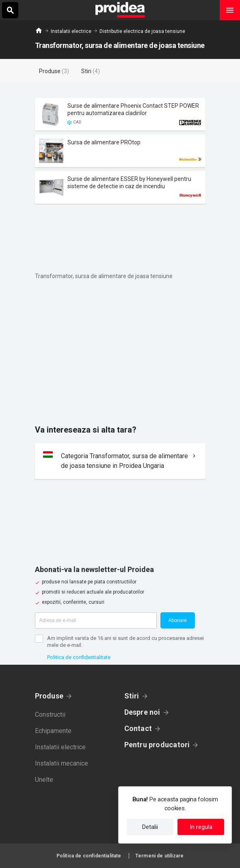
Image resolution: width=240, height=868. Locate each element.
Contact (138, 728)
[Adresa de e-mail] (96, 620)
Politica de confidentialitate (79, 657)
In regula (201, 827)
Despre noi (142, 712)
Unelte (44, 780)
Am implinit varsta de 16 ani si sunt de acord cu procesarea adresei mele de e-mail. (125, 642)
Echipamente (53, 731)
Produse (49, 696)
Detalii (150, 827)
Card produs (120, 114)
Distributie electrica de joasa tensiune (142, 31)
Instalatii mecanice (62, 763)
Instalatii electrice (71, 31)
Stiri (132, 696)
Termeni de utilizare (159, 856)
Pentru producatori (157, 745)
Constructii (50, 715)
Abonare (178, 620)
